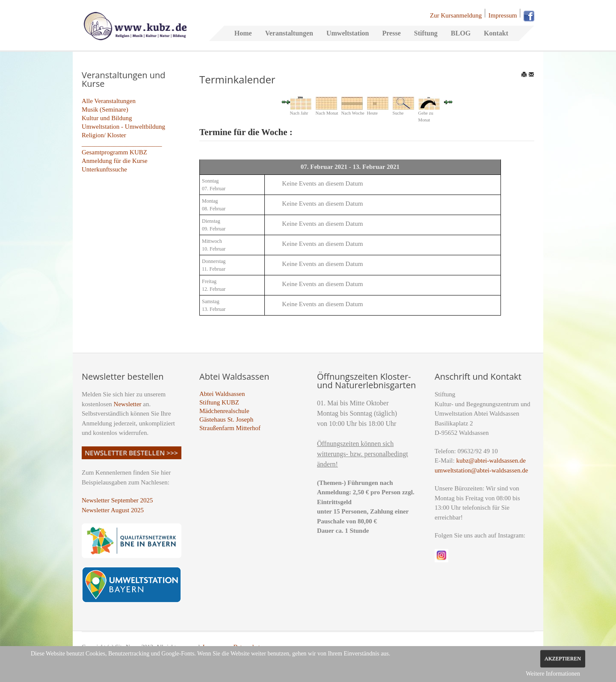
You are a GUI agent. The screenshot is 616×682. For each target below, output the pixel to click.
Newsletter (128, 404)
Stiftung (426, 33)
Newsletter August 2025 (113, 510)
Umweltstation (348, 33)
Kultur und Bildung (107, 118)
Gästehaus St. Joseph (226, 419)
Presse (391, 33)
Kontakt (496, 33)
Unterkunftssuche (104, 169)
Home (243, 33)
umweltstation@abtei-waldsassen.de (481, 470)
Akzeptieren (563, 658)
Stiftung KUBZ (219, 402)
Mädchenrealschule (224, 411)
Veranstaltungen (289, 33)
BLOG (461, 33)
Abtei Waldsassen (222, 394)
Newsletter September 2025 (117, 500)
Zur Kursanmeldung (456, 15)
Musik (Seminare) (105, 109)
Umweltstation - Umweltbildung (123, 127)
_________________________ (122, 144)
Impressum (503, 15)
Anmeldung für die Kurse (115, 161)
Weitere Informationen (553, 674)
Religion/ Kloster (104, 135)
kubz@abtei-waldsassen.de (491, 461)
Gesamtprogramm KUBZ (114, 152)
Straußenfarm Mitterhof (230, 428)
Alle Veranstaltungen (109, 101)
